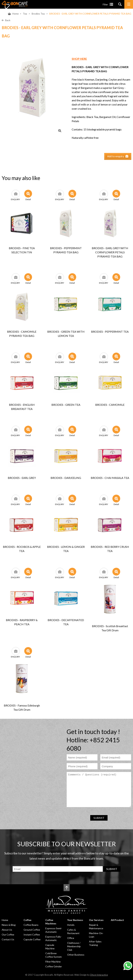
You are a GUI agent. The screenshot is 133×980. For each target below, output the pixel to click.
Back (8, 20)
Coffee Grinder (54, 966)
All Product (117, 920)
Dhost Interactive (99, 975)
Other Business (76, 955)
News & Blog (9, 925)
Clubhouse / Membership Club (74, 946)
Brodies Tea (38, 14)
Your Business (75, 920)
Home (15, 14)
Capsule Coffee (32, 939)
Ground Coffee (32, 930)
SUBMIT (99, 818)
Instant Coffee (32, 935)
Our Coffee (8, 935)
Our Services (96, 920)
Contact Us (8, 939)
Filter (105, 5)
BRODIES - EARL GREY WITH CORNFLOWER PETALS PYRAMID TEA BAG (90, 14)
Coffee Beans (31, 925)
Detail (28, 196)
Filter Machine (53, 962)
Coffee (27, 920)
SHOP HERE (79, 59)
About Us (7, 930)
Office (71, 938)
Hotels (71, 925)
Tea (25, 14)
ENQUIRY (15, 196)
